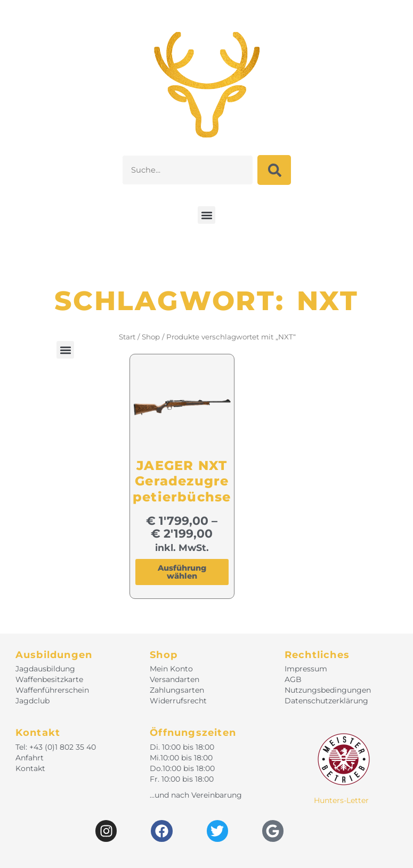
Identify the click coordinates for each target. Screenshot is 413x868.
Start (127, 337)
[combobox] (187, 170)
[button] (207, 215)
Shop (151, 337)
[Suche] (274, 170)
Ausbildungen (54, 655)
